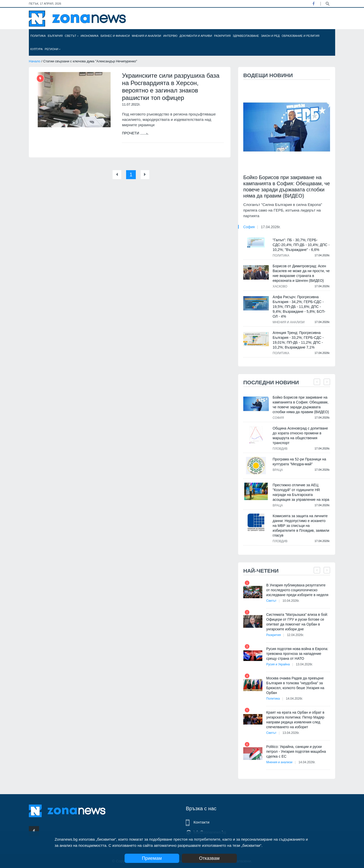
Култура (37, 49)
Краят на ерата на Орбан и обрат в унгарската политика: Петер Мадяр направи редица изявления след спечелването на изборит (295, 720)
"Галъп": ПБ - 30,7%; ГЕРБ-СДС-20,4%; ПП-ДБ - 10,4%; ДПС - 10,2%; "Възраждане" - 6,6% (301, 245)
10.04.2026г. (291, 601)
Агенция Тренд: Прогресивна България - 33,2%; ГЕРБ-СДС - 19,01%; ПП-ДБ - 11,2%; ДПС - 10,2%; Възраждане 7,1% (298, 340)
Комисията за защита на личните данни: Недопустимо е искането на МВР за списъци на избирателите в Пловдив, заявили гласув (301, 526)
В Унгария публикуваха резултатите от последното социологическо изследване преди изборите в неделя (297, 590)
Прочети (135, 133)
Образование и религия (301, 36)
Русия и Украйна (278, 664)
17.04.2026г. (271, 227)
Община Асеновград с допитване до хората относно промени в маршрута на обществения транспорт (300, 436)
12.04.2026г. (295, 635)
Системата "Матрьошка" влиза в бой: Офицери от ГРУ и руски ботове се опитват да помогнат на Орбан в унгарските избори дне (297, 622)
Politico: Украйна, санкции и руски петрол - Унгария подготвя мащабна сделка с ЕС (296, 751)
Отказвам (209, 858)
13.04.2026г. (304, 664)
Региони (53, 49)
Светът (72, 36)
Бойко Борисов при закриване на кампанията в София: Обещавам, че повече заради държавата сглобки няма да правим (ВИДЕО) (287, 187)
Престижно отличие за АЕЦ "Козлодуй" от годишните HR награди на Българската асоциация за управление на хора (301, 492)
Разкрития (222, 36)
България (55, 36)
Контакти (201, 822)
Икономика (90, 36)
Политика (38, 36)
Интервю (170, 36)
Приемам (152, 858)
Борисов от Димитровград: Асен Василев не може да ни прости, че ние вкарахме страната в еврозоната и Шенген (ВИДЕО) (301, 273)
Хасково (280, 286)
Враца (278, 470)
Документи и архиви (196, 36)
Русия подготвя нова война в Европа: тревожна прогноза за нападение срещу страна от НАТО (297, 654)
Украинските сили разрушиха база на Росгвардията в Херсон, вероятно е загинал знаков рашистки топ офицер (171, 86)
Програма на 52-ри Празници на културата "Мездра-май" (299, 462)
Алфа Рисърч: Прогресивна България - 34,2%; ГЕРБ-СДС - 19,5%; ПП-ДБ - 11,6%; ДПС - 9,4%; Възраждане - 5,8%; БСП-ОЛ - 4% (299, 307)
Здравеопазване (246, 36)
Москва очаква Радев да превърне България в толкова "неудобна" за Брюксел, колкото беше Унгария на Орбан (295, 685)
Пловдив (280, 449)
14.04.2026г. (294, 699)
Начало (35, 61)
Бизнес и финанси (115, 36)
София (249, 227)
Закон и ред (270, 36)
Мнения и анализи (146, 36)
